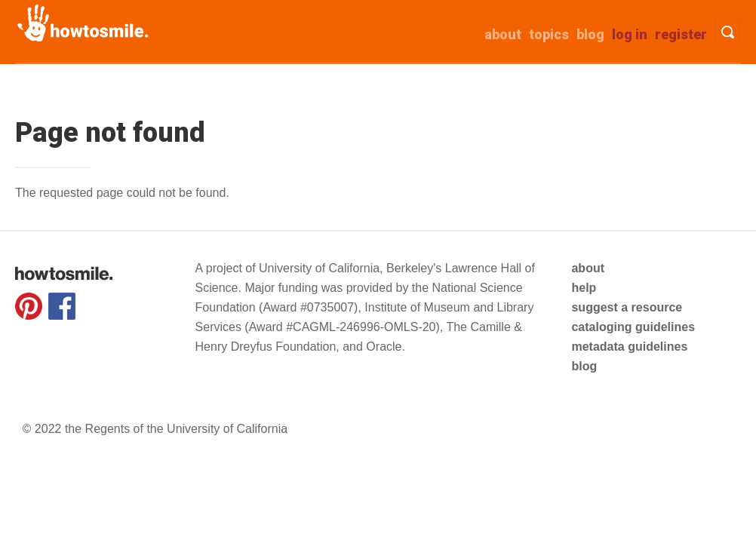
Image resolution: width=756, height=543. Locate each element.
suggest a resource (627, 307)
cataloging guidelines (633, 327)
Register (681, 34)
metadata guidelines (629, 347)
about (503, 34)
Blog (590, 34)
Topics (549, 34)
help (584, 288)
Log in (630, 34)
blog (584, 366)
